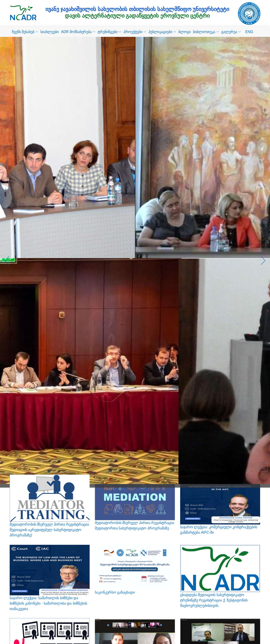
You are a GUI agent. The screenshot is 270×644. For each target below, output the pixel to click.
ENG (249, 32)
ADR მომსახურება (78, 32)
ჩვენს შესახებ (25, 32)
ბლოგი (185, 32)
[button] (7, 256)
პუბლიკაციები (162, 32)
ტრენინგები (110, 32)
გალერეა (231, 32)
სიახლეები (50, 32)
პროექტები (135, 32)
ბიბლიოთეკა (206, 32)
